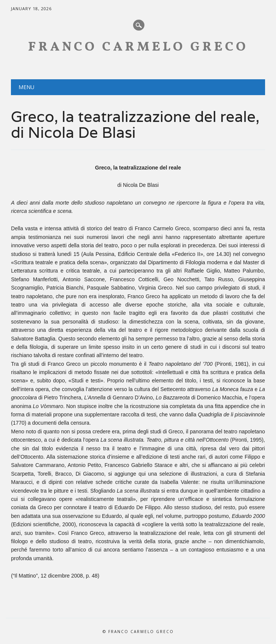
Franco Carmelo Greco (138, 47)
